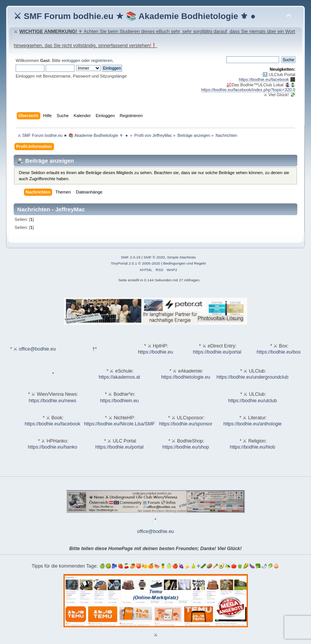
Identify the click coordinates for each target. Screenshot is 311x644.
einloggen (71, 60)
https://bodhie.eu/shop (186, 447)
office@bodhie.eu (37, 349)
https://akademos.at (120, 377)
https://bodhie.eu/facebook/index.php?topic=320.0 (248, 90)
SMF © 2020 (154, 257)
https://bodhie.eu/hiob (252, 447)
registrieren (102, 60)
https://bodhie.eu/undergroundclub (252, 377)
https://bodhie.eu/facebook (264, 79)
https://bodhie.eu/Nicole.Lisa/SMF (119, 424)
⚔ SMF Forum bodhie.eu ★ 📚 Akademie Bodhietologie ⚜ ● (135, 16)
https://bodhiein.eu (119, 401)
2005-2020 (151, 263)
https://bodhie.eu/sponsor (186, 424)
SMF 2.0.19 (131, 257)
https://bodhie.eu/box (279, 352)
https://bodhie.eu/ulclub (252, 401)
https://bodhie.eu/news (53, 401)
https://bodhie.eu (155, 352)
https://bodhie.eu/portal (217, 352)
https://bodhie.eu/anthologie (253, 424)
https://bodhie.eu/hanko (52, 447)
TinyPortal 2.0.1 (124, 263)
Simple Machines (181, 257)
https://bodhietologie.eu (186, 377)
